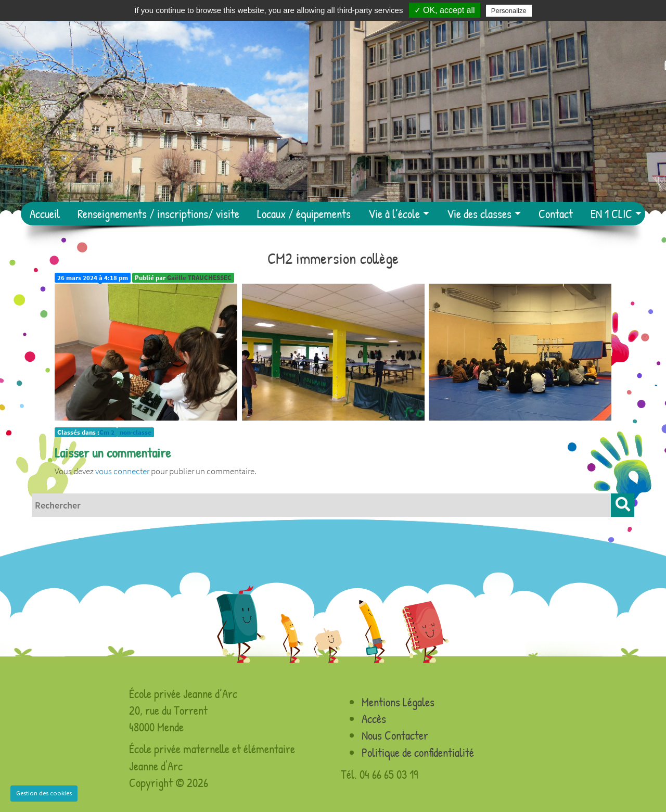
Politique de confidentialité (418, 752)
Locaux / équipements (304, 214)
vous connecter (122, 471)
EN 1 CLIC (611, 214)
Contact (556, 214)
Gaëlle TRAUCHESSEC (199, 277)
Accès (374, 719)
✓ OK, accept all (445, 10)
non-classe (136, 432)
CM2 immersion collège (333, 258)
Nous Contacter (395, 735)
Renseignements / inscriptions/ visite (158, 214)
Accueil (45, 214)
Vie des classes (479, 214)
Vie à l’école (394, 214)
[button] (623, 505)
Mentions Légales (398, 702)
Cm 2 (107, 432)
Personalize (509, 11)
